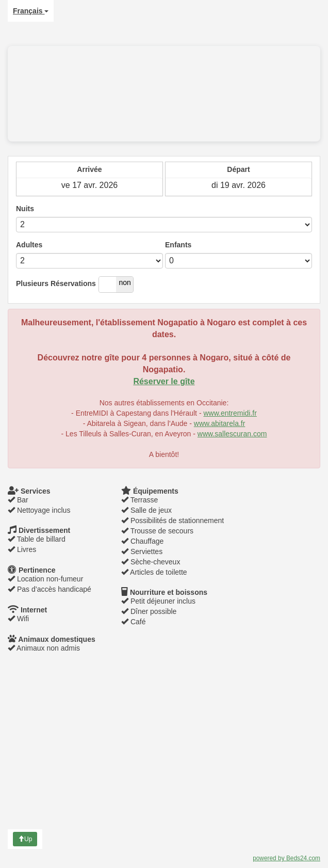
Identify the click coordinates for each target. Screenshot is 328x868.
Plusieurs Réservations (56, 283)
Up (25, 839)
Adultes (29, 245)
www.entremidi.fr (230, 413)
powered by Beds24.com (286, 858)
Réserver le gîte (164, 381)
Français (31, 11)
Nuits (25, 209)
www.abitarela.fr (220, 423)
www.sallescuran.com (232, 434)
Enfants (178, 245)
